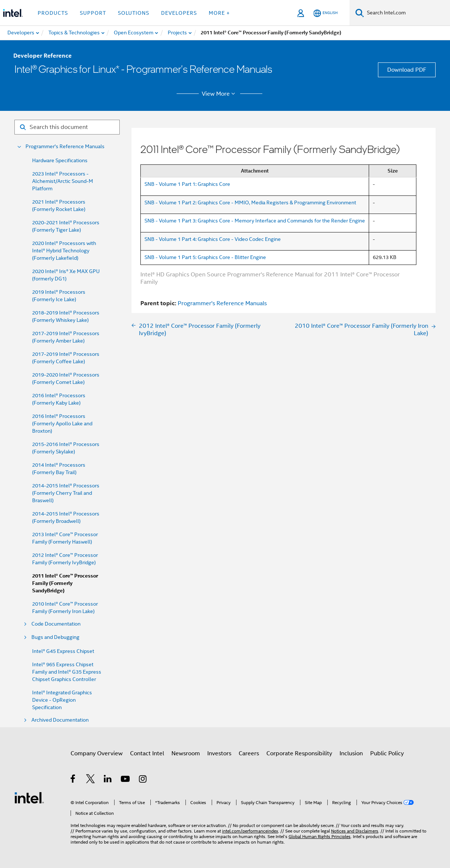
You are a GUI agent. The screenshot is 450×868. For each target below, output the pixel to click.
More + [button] (219, 13)
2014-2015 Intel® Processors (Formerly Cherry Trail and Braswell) (66, 493)
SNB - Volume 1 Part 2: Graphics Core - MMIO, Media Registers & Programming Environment (250, 202)
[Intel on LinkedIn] (108, 780)
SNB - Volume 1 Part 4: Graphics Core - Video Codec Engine (213, 239)
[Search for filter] (67, 127)
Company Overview (97, 753)
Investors (219, 753)
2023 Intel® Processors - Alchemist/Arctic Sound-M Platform (63, 181)
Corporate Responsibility (299, 753)
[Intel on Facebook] (73, 780)
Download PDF (407, 70)
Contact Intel (147, 753)
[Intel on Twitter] (91, 780)
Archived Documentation (60, 720)
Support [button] (93, 13)
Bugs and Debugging (55, 637)
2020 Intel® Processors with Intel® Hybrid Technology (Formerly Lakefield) (64, 251)
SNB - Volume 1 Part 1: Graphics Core (187, 184)
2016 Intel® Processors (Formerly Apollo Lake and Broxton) (62, 423)
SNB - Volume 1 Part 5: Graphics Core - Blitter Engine (205, 257)
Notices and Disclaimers (355, 831)
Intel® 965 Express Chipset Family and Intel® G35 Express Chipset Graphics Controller (67, 672)
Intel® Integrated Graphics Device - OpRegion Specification (62, 700)
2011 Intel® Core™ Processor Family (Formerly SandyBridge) (65, 583)
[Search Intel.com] (407, 13)
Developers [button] (179, 13)
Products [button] (53, 13)
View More (220, 94)
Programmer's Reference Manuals (65, 147)
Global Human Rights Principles (320, 836)
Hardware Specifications (60, 160)
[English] (325, 13)
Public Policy (387, 753)
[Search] (360, 13)
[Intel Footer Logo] (29, 797)
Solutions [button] (134, 13)
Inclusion (351, 753)
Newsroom (186, 753)
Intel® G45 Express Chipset (63, 651)
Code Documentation (56, 624)
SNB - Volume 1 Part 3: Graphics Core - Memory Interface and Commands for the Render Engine (255, 221)
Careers (249, 753)
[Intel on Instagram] (143, 780)
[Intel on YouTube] (126, 780)
